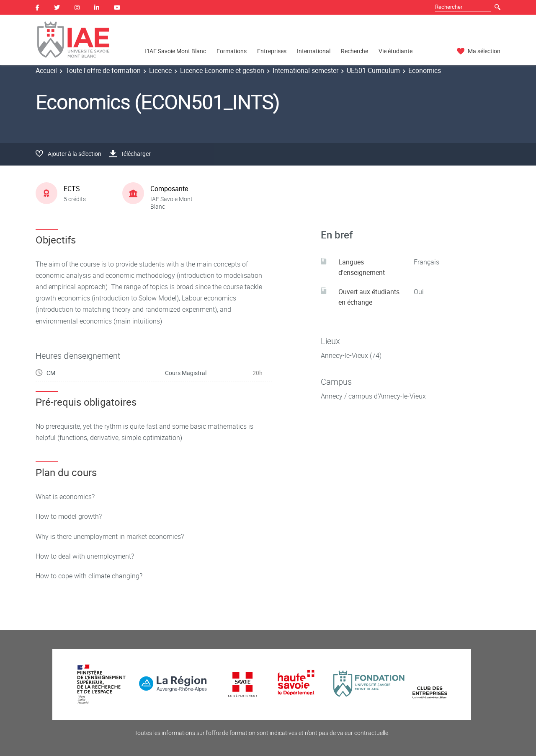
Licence (160, 70)
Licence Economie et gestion (222, 70)
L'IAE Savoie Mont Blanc (175, 51)
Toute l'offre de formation (103, 70)
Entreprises (272, 51)
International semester (305, 70)
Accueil (46, 70)
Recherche (354, 51)
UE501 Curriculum (373, 70)
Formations (232, 51)
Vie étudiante (396, 51)
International (314, 51)
